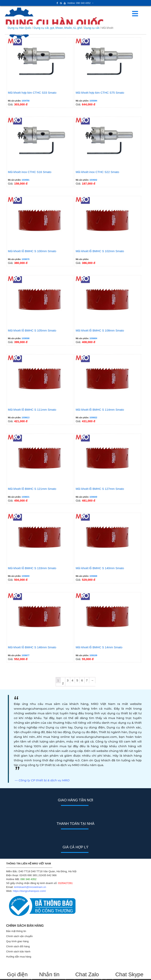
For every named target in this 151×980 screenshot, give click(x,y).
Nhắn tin (49, 974)
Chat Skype (129, 974)
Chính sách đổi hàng (18, 946)
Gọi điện (17, 974)
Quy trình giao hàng (17, 941)
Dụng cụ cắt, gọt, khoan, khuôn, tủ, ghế (58, 28)
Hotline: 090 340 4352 (79, 3)
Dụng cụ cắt (92, 28)
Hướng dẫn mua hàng (19, 957)
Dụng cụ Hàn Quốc (19, 28)
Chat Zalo (89, 974)
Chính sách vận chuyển (19, 936)
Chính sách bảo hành (18, 951)
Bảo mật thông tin (16, 931)
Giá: (40, 72)
